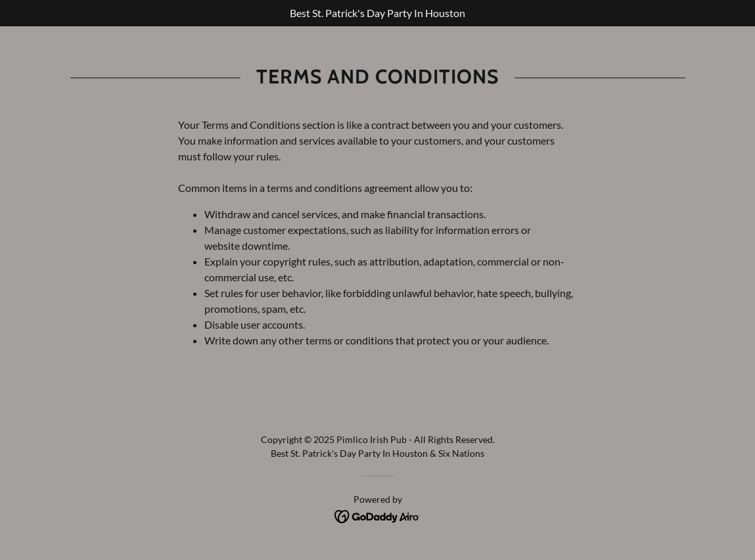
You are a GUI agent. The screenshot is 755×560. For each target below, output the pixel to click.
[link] (377, 515)
